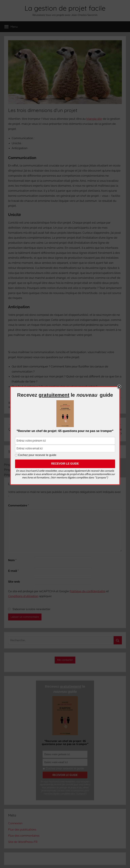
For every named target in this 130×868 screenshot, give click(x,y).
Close (119, 387)
